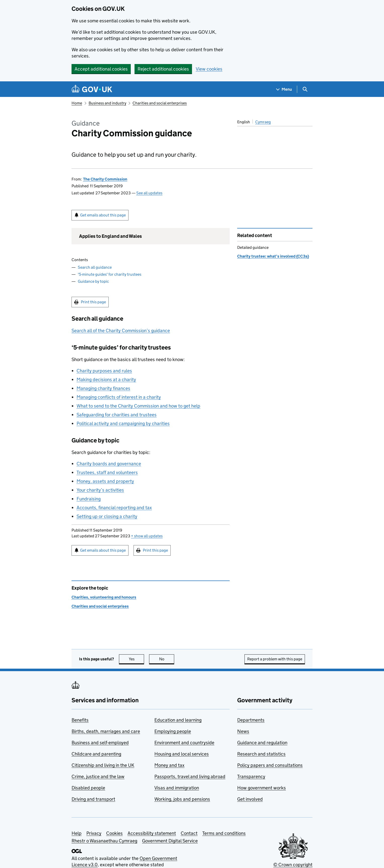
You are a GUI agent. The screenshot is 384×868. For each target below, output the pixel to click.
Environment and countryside (184, 743)
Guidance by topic (93, 281)
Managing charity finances (103, 388)
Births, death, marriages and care (106, 731)
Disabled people (88, 788)
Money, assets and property (105, 481)
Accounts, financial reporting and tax (114, 508)
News (243, 731)
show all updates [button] (147, 536)
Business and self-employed (100, 743)
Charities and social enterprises (160, 103)
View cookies (209, 69)
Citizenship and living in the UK (103, 765)
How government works (262, 788)
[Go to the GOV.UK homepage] (92, 89)
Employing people (173, 731)
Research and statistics (261, 754)
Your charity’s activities (100, 490)
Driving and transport (93, 799)
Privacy (94, 833)
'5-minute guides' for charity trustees (110, 274)
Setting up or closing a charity (107, 516)
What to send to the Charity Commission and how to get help (138, 406)
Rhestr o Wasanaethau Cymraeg (104, 841)
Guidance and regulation (262, 743)
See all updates (149, 193)
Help (77, 833)
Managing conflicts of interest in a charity (119, 397)
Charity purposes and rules (104, 371)
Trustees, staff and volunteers (107, 472)
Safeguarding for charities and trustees (117, 415)
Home (77, 103)
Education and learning (178, 720)
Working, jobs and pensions (182, 799)
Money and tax (169, 765)
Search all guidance (95, 267)
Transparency (251, 776)
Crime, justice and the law (98, 776)
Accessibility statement (152, 833)
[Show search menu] (305, 89)
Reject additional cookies (163, 69)
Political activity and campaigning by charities (123, 423)
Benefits (80, 720)
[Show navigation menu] (284, 89)
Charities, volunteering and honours (104, 597)
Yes (137, 659)
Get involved (250, 799)
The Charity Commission (105, 179)
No (167, 659)
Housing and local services (182, 754)
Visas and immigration (177, 788)
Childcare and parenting (96, 754)
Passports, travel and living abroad (190, 776)
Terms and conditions (224, 833)
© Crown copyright (293, 865)
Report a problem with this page (275, 659)
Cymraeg (263, 122)
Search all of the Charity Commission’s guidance (121, 331)
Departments (251, 720)
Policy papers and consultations (270, 765)
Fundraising (89, 499)
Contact (189, 833)
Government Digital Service (170, 841)
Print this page (93, 302)
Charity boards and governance (109, 464)
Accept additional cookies (101, 69)
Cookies (114, 833)
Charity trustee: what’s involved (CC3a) (273, 256)
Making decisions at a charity (106, 380)
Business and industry (107, 103)
